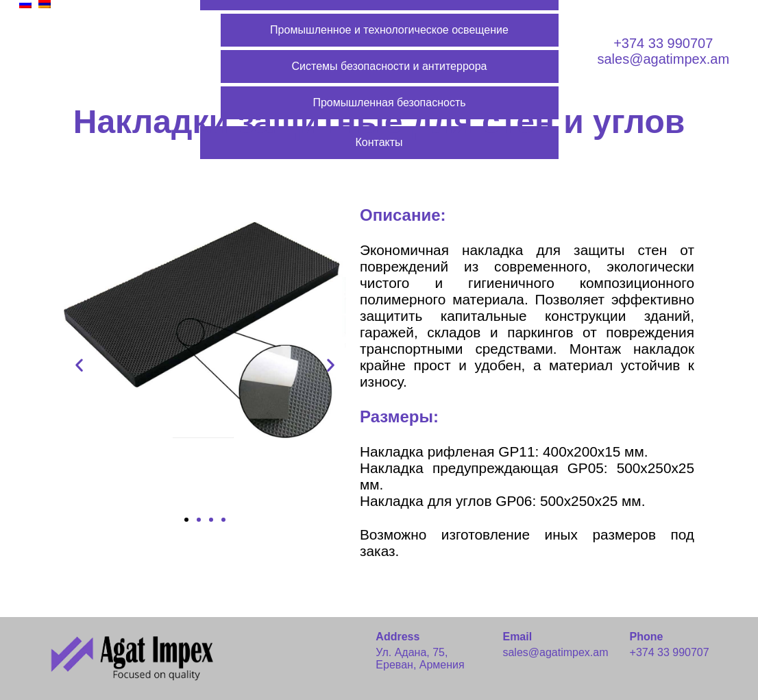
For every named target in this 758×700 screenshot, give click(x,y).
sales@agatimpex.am (663, 59)
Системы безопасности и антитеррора (390, 66)
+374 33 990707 (663, 43)
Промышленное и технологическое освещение (389, 30)
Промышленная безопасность (389, 102)
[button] (186, 520)
